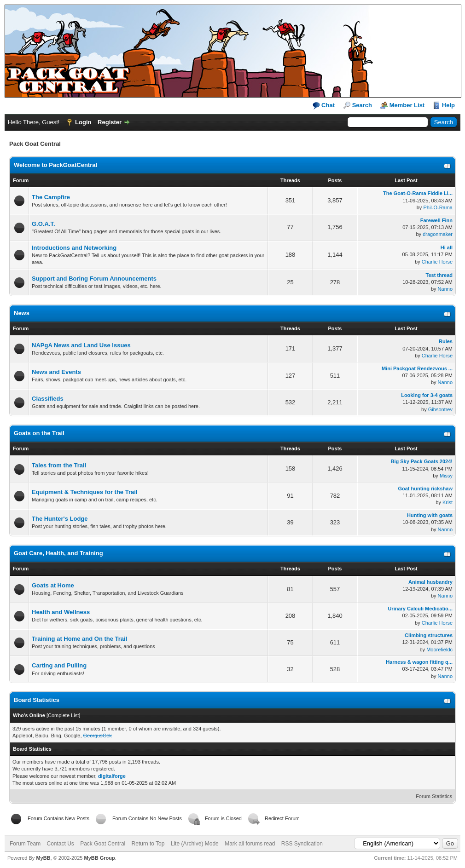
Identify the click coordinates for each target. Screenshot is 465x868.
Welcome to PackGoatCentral (55, 165)
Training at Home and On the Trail (79, 639)
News (22, 313)
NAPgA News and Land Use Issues (81, 345)
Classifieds (48, 399)
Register (110, 122)
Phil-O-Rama (438, 207)
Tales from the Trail (59, 465)
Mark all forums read (250, 844)
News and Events (56, 372)
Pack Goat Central (103, 844)
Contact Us (60, 844)
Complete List (63, 715)
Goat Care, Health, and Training (58, 553)
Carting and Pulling (59, 665)
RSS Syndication (302, 844)
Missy (446, 476)
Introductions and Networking (74, 248)
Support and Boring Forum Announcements (94, 279)
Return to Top (148, 844)
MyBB (43, 858)
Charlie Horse (437, 262)
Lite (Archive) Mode (195, 844)
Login (83, 122)
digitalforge (112, 776)
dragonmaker (438, 234)
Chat (324, 106)
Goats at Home (53, 585)
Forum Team (25, 844)
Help (448, 105)
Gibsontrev (440, 409)
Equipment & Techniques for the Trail (84, 492)
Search (362, 105)
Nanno (445, 289)
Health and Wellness (61, 612)
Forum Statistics (434, 796)
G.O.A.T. (44, 224)
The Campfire (51, 197)
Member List (407, 105)
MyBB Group (99, 858)
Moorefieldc (439, 650)
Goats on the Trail (39, 433)
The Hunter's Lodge (60, 519)
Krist (448, 502)
